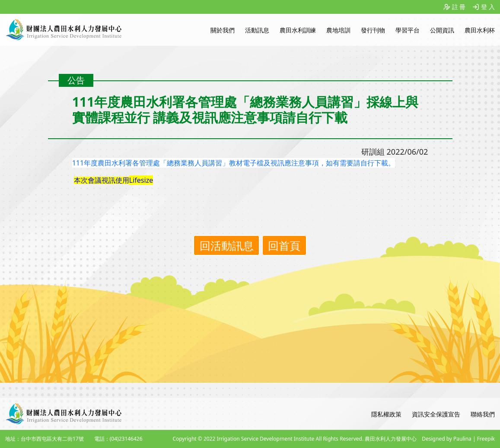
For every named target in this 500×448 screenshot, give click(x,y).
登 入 (488, 7)
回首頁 (284, 245)
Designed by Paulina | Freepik (458, 439)
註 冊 (459, 7)
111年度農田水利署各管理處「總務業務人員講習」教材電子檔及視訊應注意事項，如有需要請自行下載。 (234, 163)
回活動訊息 (227, 245)
